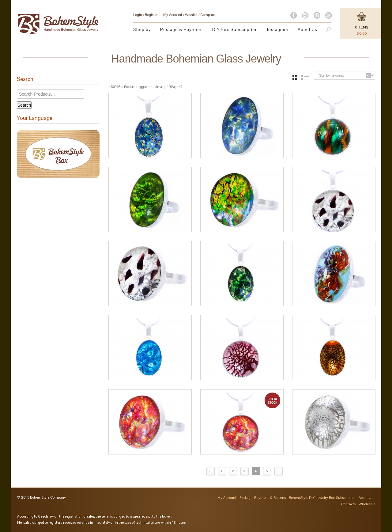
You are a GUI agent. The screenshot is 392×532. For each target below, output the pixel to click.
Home (115, 86)
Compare (208, 15)
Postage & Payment (182, 29)
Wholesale (367, 504)
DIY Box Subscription (235, 29)
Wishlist (191, 15)
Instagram (278, 29)
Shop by (142, 29)
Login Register (145, 15)
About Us (307, 29)
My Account (173, 15)
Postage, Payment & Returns (263, 498)
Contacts (348, 504)
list (305, 77)
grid (295, 77)
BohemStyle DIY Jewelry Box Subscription (322, 498)
